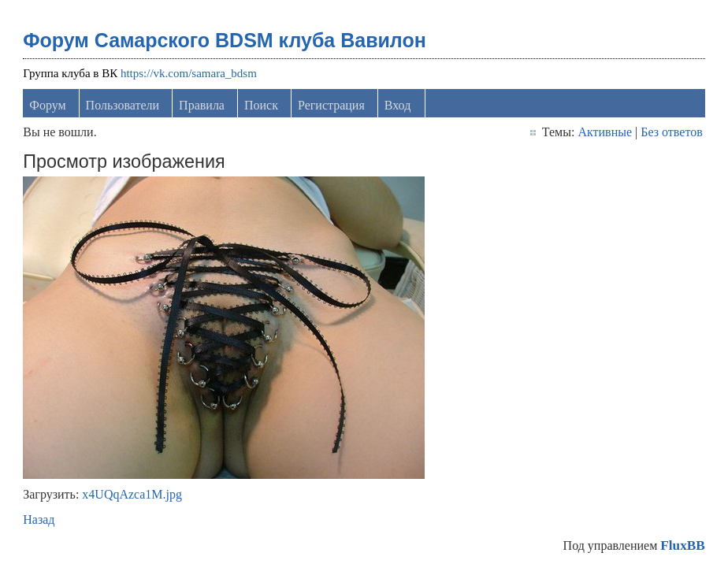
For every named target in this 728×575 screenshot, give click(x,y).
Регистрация (331, 105)
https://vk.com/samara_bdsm (189, 73)
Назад (39, 519)
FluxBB (682, 545)
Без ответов (671, 132)
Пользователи (123, 105)
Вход (398, 105)
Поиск (261, 105)
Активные (605, 132)
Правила (202, 105)
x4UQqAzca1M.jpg (132, 494)
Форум (47, 105)
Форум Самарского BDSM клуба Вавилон (225, 40)
